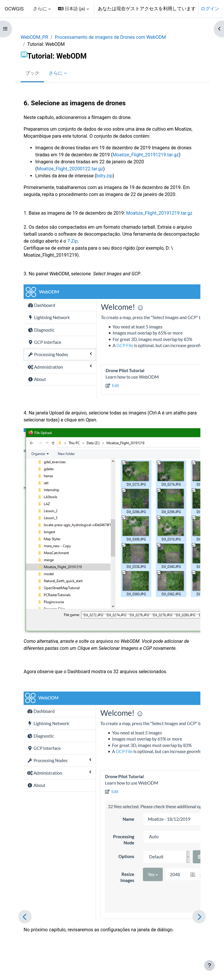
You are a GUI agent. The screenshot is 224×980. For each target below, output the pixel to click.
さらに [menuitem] (40, 9)
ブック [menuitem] (32, 73)
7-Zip (73, 241)
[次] (199, 917)
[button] (73, 9)
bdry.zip (104, 176)
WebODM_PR (34, 37)
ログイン (210, 9)
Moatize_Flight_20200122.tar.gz (70, 169)
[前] (25, 917)
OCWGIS (14, 9)
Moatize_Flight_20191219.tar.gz (146, 155)
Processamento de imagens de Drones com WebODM (110, 37)
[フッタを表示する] (209, 965)
